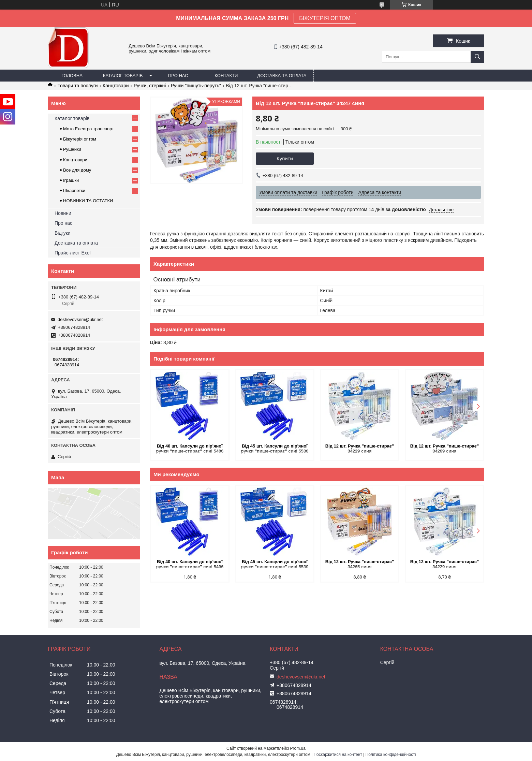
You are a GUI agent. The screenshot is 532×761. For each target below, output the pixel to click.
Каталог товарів (123, 76)
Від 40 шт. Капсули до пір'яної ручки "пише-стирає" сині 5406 (190, 449)
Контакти (226, 76)
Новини (63, 213)
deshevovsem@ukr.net (80, 319)
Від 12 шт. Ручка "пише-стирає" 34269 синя (445, 449)
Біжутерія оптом (80, 139)
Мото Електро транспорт (88, 129)
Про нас (178, 76)
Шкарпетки (74, 191)
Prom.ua (298, 748)
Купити (285, 158)
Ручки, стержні (150, 86)
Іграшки (71, 180)
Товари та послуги (77, 86)
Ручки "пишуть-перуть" (196, 86)
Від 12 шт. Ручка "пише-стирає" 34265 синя (360, 564)
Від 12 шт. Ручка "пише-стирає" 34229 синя (360, 449)
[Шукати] (477, 57)
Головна (72, 76)
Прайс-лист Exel (73, 253)
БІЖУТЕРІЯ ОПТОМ (325, 18)
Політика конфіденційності (391, 755)
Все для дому (77, 170)
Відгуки (63, 233)
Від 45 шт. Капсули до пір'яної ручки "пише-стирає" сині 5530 (275, 449)
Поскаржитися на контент (338, 755)
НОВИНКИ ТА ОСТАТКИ (88, 201)
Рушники (72, 149)
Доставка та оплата (282, 76)
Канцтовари (116, 86)
